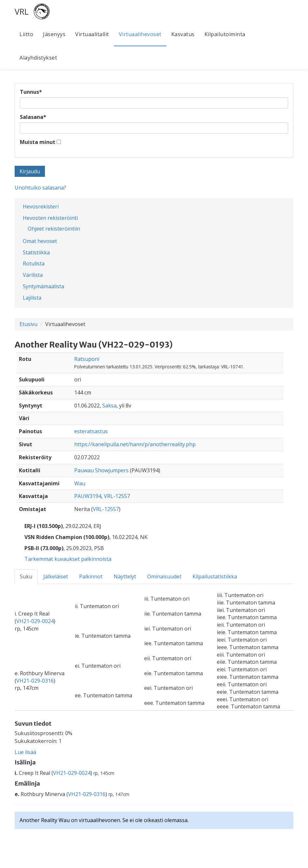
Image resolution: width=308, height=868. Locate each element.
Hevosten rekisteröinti (50, 218)
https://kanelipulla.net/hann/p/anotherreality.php (135, 444)
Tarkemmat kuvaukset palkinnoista (68, 559)
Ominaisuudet (164, 576)
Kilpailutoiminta (225, 34)
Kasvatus (183, 34)
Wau (80, 483)
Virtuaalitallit (92, 34)
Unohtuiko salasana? (40, 188)
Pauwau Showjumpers (101, 470)
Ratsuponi (87, 359)
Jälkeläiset (56, 576)
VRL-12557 (117, 496)
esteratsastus (91, 431)
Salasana (33, 117)
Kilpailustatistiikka (215, 576)
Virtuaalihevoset (140, 34)
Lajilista (32, 298)
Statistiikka (36, 252)
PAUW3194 (88, 496)
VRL (22, 11)
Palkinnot (91, 576)
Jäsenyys (54, 34)
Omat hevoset (40, 241)
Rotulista (34, 263)
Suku (26, 576)
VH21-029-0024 (35, 621)
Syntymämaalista (43, 286)
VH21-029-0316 (35, 681)
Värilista (33, 275)
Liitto (26, 34)
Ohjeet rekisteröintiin (54, 229)
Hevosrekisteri (41, 206)
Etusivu (28, 324)
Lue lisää (25, 752)
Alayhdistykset (38, 58)
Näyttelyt (125, 576)
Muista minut (38, 142)
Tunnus (31, 92)
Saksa (109, 406)
